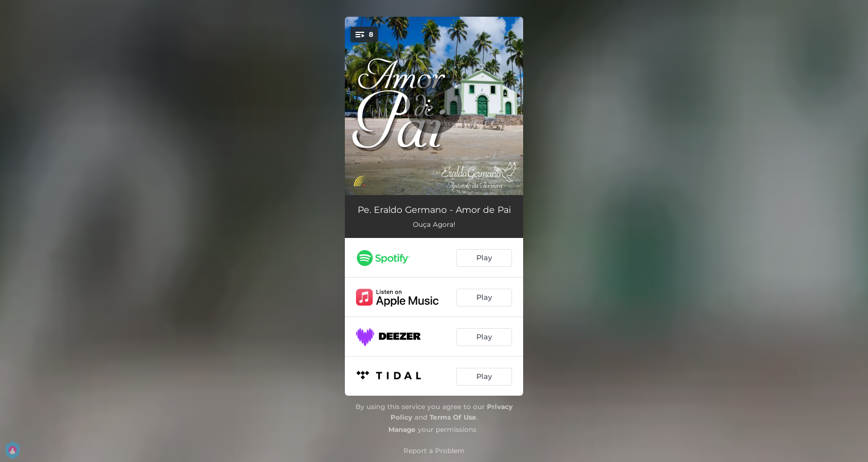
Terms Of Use (453, 417)
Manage (402, 429)
